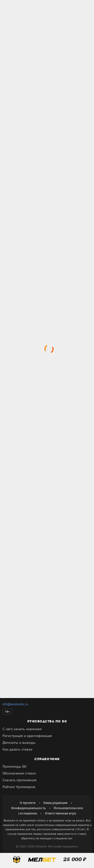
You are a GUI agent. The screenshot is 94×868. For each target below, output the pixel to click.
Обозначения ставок (19, 773)
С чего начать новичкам (22, 729)
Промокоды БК (15, 767)
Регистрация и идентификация (27, 736)
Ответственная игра (60, 813)
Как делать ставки (17, 749)
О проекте (28, 803)
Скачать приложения (19, 780)
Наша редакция (55, 803)
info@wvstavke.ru (15, 704)
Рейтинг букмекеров (19, 787)
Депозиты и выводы (19, 743)
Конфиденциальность (29, 808)
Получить (24, 598)
